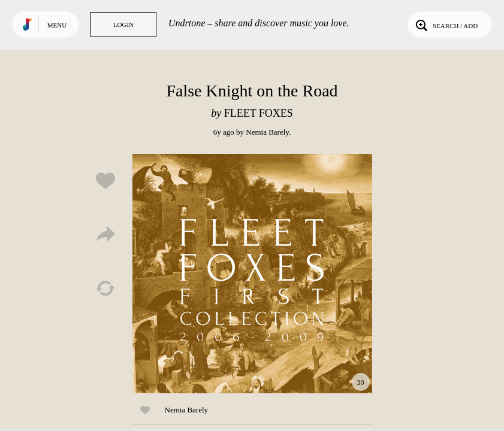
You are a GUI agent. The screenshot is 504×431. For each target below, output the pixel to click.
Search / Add (446, 25)
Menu (57, 25)
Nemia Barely (267, 132)
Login (123, 25)
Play (252, 274)
